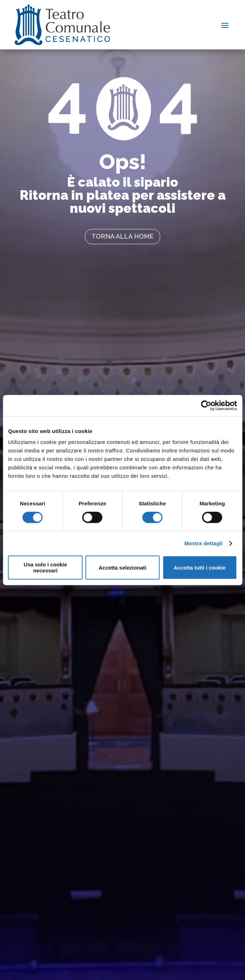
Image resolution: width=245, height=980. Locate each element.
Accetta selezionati (122, 568)
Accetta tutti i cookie (200, 568)
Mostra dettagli (203, 543)
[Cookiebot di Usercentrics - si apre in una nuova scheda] (206, 405)
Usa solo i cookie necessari (45, 567)
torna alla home (122, 236)
